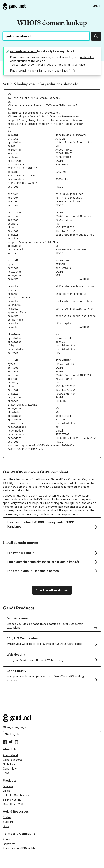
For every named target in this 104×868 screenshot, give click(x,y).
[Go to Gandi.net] (14, 6)
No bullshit (9, 764)
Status (7, 817)
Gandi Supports (13, 760)
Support (8, 822)
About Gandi (11, 755)
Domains (8, 786)
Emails (7, 791)
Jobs (6, 773)
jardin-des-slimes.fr (23, 51)
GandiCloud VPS (13, 804)
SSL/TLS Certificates (16, 795)
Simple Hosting (12, 800)
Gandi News (10, 768)
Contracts (9, 844)
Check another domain (52, 590)
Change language (15, 727)
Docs (6, 826)
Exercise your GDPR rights (19, 848)
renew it (32, 65)
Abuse (7, 839)
